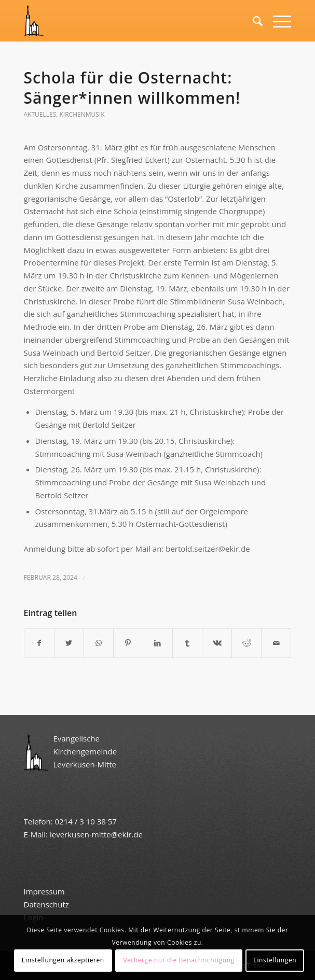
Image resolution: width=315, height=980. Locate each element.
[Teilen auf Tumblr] (187, 643)
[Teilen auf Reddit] (246, 643)
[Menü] (277, 21)
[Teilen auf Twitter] (69, 643)
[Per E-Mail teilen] (276, 643)
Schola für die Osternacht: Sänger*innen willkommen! (132, 88)
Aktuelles (40, 114)
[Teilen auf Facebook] (39, 643)
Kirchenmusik (82, 114)
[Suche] (252, 21)
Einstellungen (275, 960)
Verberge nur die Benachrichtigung (179, 960)
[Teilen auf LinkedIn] (158, 643)
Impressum (44, 891)
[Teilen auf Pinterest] (128, 643)
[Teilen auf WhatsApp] (99, 643)
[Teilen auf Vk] (217, 643)
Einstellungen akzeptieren (63, 960)
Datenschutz (47, 904)
